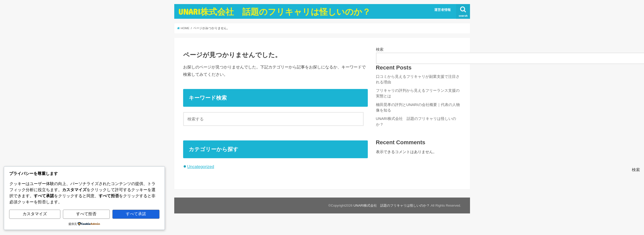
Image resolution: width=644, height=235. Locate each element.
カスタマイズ (35, 214)
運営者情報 (442, 10)
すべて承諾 (136, 214)
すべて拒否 (86, 214)
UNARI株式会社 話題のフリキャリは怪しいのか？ (274, 12)
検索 (380, 49)
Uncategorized (201, 167)
